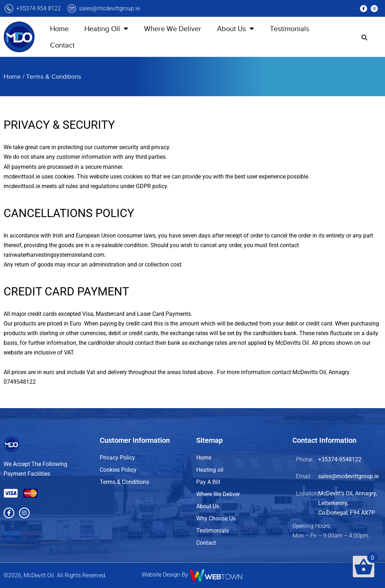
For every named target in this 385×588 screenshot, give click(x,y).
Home (59, 29)
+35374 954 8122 (38, 8)
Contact (62, 45)
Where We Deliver (173, 29)
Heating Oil (106, 29)
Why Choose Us (216, 518)
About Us (236, 29)
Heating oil (210, 470)
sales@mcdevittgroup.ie (109, 8)
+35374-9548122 (340, 459)
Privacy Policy (117, 458)
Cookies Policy (118, 470)
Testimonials (290, 29)
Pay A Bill (208, 482)
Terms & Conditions (124, 482)
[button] (365, 38)
